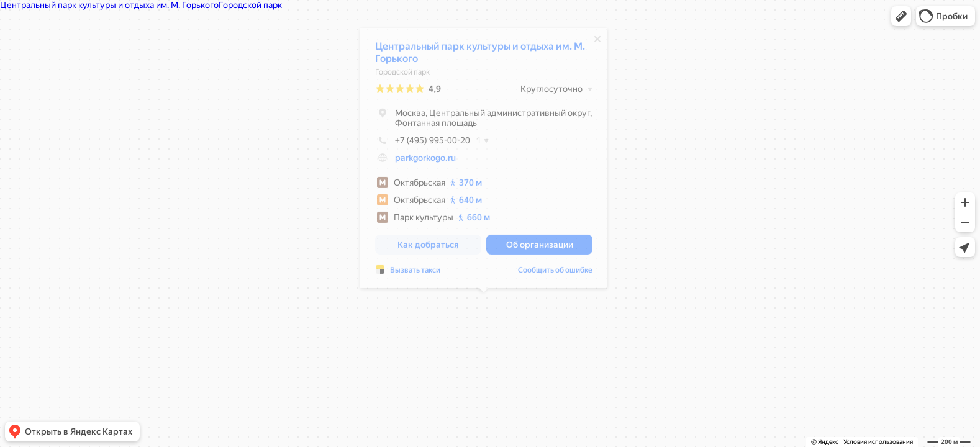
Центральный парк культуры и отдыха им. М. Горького (480, 56)
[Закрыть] (597, 42)
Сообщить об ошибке (555, 273)
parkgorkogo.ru (425, 161)
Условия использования (878, 442)
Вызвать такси (415, 273)
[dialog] (484, 161)
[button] (901, 16)
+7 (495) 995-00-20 (423, 143)
